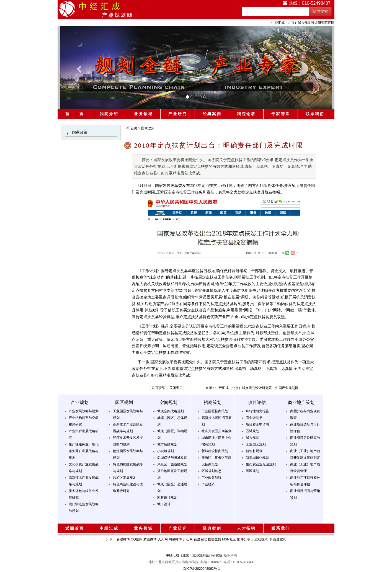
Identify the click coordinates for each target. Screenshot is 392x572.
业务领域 (143, 114)
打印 (269, 539)
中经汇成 (109, 528)
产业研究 (178, 114)
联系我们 (315, 114)
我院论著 (246, 114)
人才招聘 (246, 528)
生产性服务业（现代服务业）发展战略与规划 (84, 451)
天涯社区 (258, 539)
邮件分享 (244, 539)
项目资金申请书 (257, 424)
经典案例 (212, 114)
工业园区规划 (256, 444)
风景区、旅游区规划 (172, 464)
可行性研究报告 (257, 411)
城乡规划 (252, 438)
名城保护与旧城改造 (172, 458)
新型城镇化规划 (257, 458)
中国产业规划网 (287, 388)
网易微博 (175, 539)
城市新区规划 (167, 444)
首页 (134, 128)
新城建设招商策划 (215, 451)
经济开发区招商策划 (216, 431)
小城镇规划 (166, 451)
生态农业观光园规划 (261, 464)
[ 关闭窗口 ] (176, 388)
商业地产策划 (301, 402)
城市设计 (164, 504)
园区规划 (124, 402)
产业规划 (80, 402)
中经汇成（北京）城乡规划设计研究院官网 (303, 23)
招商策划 (213, 402)
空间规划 (168, 402)
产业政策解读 (212, 478)
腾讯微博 (150, 539)
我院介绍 (109, 114)
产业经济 (208, 484)
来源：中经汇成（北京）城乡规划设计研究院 (239, 388)
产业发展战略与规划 (84, 411)
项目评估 (257, 402)
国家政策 (80, 132)
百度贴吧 (200, 539)
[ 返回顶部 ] (158, 388)
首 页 (75, 114)
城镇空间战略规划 (171, 411)
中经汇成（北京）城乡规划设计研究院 (194, 555)
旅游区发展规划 (125, 478)
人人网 (163, 539)
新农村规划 (254, 451)
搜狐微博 (215, 539)
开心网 (188, 539)
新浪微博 (123, 539)
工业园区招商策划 (215, 411)
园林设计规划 (167, 498)
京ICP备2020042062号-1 (201, 569)
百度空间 (280, 539)
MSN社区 (229, 539)
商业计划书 (254, 418)
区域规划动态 (212, 471)
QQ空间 (137, 539)
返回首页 (75, 528)
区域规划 (252, 431)
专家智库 (281, 114)
